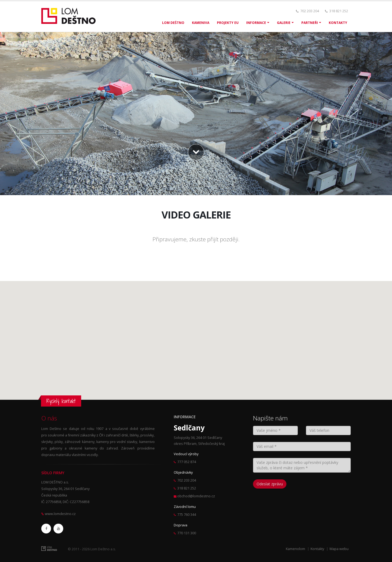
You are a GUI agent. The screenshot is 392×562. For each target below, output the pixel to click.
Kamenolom (295, 549)
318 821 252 (339, 11)
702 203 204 (310, 11)
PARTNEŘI (310, 23)
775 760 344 (187, 515)
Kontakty (317, 549)
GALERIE (284, 23)
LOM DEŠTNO (173, 23)
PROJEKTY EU (228, 23)
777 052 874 (187, 462)
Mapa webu (339, 549)
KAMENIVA (201, 23)
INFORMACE (256, 23)
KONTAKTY (338, 23)
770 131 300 (187, 533)
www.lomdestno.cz (60, 514)
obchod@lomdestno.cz (196, 496)
